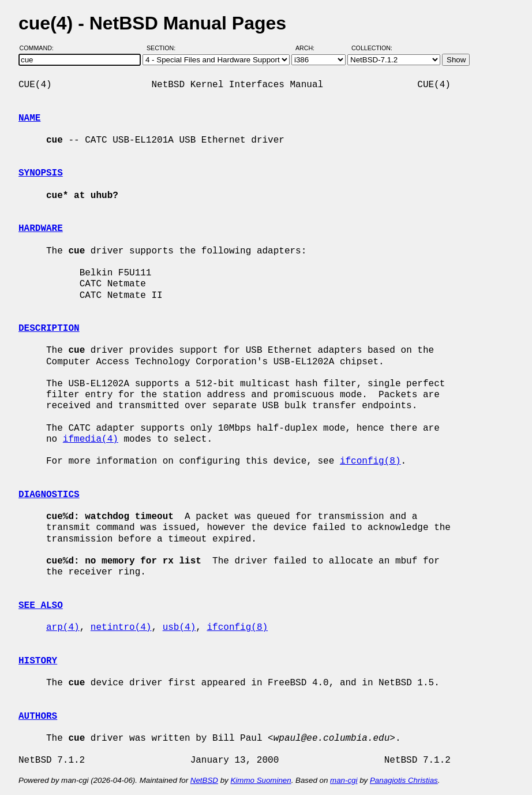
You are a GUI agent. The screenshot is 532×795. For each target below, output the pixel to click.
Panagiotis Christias (404, 780)
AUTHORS (38, 716)
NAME (29, 118)
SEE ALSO (41, 606)
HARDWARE (41, 229)
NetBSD (204, 780)
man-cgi (344, 780)
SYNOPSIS (41, 173)
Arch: (310, 48)
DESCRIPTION (49, 329)
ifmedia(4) (91, 439)
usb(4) (179, 628)
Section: (164, 48)
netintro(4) (121, 628)
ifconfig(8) (370, 461)
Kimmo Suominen (261, 780)
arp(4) (63, 628)
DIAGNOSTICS (49, 495)
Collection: (372, 48)
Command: (40, 48)
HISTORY (38, 661)
